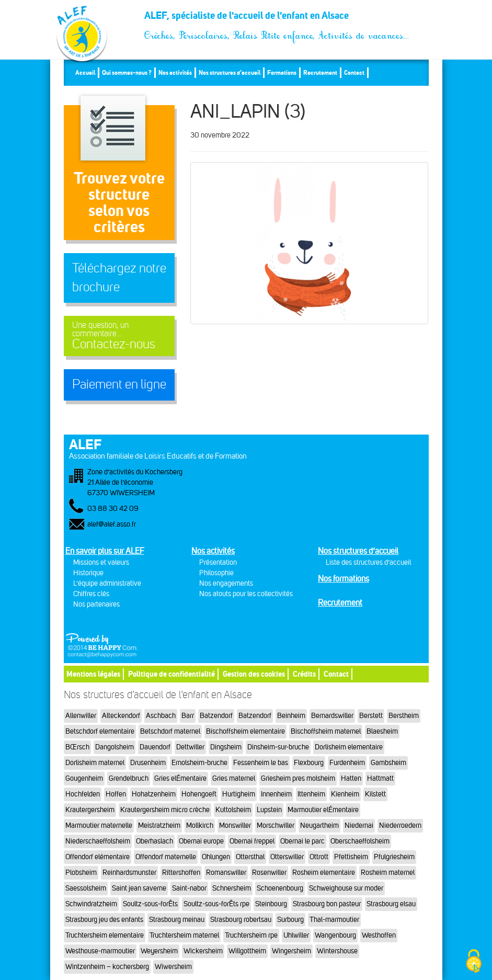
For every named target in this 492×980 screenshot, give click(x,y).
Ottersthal (250, 857)
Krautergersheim (90, 810)
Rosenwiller (269, 873)
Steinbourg (271, 904)
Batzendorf (216, 716)
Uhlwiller (296, 935)
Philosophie (216, 573)
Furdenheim (347, 763)
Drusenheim (148, 763)
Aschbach (161, 716)
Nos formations (344, 579)
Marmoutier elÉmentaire (323, 810)
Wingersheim (291, 951)
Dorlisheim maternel (95, 763)
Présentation (218, 562)
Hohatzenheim (154, 794)
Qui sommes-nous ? (127, 72)
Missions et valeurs (101, 562)
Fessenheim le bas (261, 763)
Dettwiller (190, 747)
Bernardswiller (332, 716)
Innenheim (276, 794)
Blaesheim (382, 731)
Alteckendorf (121, 716)
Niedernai (359, 825)
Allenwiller (81, 716)
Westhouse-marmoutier (100, 951)
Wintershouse (337, 951)
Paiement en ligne (119, 384)
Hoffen (116, 794)
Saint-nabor (189, 888)
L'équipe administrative (107, 583)
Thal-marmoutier (334, 920)
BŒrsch (77, 747)
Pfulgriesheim (394, 857)
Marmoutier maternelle (99, 825)
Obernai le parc (302, 841)
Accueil (85, 72)
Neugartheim (319, 825)
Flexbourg (309, 763)
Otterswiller (287, 857)
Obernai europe (201, 841)
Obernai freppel (252, 841)
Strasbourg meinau (177, 920)
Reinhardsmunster (129, 873)
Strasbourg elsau (391, 904)
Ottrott (319, 857)
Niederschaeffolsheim (98, 841)
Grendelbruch (129, 778)
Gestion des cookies (254, 674)
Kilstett (375, 794)
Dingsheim (226, 747)
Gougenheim (84, 778)
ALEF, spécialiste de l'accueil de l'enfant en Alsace (277, 19)
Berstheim (404, 716)
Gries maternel (234, 778)
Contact (354, 72)
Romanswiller (226, 873)
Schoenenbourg (280, 888)
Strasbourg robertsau (241, 920)
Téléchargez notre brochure (119, 278)
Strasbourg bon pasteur (327, 904)
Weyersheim (159, 951)
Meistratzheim (159, 825)
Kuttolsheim (233, 810)
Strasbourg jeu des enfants (104, 920)
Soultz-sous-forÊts (150, 904)
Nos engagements (226, 583)
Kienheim (345, 794)
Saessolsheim (86, 888)
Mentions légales (93, 674)
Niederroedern (400, 825)
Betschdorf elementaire (100, 731)
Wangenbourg (335, 935)
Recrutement (320, 72)
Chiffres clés (91, 594)
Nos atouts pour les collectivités (246, 594)
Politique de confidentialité (171, 674)
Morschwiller (276, 825)
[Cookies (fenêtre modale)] (474, 962)
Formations (282, 72)
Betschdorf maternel (170, 731)
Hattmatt (380, 778)
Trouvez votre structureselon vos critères (119, 202)
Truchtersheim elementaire (105, 935)
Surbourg (290, 920)
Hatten (351, 778)
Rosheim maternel (388, 873)
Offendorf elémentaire (98, 857)
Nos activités (175, 72)
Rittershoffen (181, 873)
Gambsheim (388, 763)
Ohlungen (216, 857)
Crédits (304, 674)
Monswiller (235, 825)
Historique (88, 573)
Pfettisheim (351, 857)
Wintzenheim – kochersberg (107, 967)
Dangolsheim (115, 747)
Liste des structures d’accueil (368, 562)
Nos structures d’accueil (230, 72)
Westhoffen (379, 935)
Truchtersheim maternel (184, 935)
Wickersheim (203, 951)
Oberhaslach (155, 841)
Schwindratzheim (91, 904)
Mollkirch (200, 825)
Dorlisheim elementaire (349, 747)
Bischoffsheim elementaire (245, 731)
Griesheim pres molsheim (298, 778)
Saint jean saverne (139, 888)
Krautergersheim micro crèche (165, 810)
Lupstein (269, 810)
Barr (188, 716)
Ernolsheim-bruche (199, 763)
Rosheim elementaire (324, 873)
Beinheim (291, 716)
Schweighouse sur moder (346, 888)
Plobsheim (81, 873)
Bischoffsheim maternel (326, 731)
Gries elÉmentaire (180, 778)
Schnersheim (232, 888)
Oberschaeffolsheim (360, 841)
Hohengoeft (199, 794)
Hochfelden (83, 794)
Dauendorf (155, 747)
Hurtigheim (239, 794)
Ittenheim (311, 794)
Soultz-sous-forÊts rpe (216, 904)
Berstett (371, 716)
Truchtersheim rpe (251, 935)
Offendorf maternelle (166, 857)
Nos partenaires (96, 604)
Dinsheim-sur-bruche (278, 747)
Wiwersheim (173, 967)
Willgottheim (247, 951)
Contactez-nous (119, 336)
